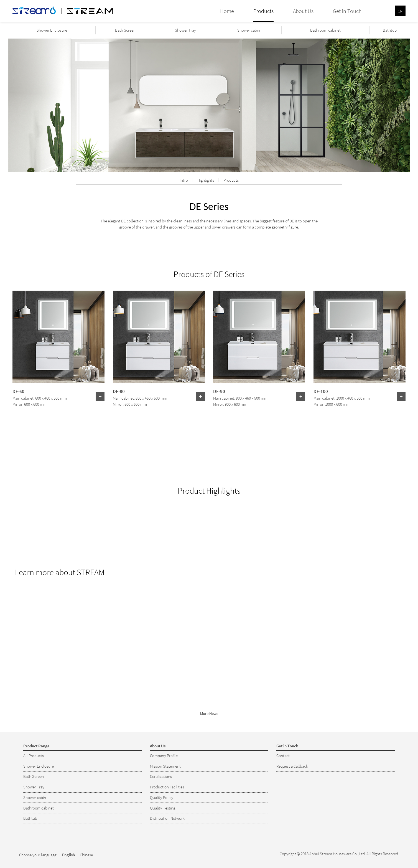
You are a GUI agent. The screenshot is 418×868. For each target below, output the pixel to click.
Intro (184, 180)
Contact (283, 756)
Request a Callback (292, 766)
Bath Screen (125, 30)
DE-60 (18, 391)
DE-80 (119, 391)
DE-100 (321, 391)
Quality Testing (163, 808)
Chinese (86, 855)
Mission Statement (165, 766)
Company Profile (164, 756)
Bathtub (390, 30)
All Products (34, 756)
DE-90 (219, 391)
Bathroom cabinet (325, 30)
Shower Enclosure (52, 30)
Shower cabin (249, 30)
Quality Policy (162, 797)
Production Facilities (167, 787)
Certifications (161, 776)
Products (231, 180)
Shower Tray (185, 30)
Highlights (206, 180)
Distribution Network (167, 818)
